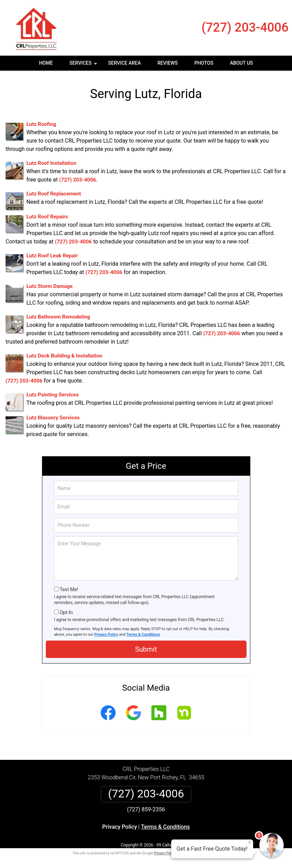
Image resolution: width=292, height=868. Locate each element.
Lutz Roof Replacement (54, 194)
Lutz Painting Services (53, 395)
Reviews (167, 63)
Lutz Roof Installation (51, 163)
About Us (241, 63)
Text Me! (69, 589)
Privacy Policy (106, 634)
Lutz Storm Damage (49, 286)
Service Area (125, 63)
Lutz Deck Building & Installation (64, 356)
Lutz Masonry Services (53, 418)
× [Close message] (250, 842)
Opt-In (66, 612)
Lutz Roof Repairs (47, 217)
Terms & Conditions (143, 634)
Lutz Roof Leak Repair (52, 256)
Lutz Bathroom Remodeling (58, 317)
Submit (146, 649)
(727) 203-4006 (245, 27)
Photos (204, 63)
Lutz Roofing (41, 124)
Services (84, 65)
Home (46, 63)
